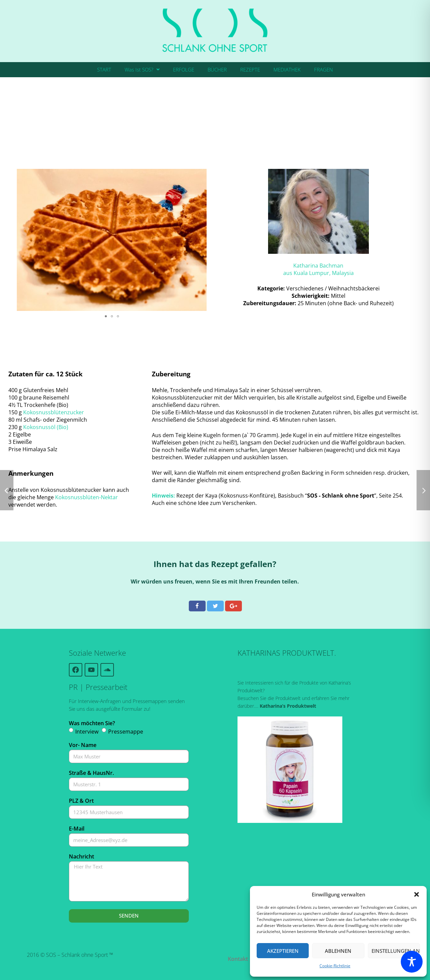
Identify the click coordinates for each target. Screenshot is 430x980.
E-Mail (77, 829)
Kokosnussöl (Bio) (46, 427)
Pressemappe (126, 732)
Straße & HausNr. (91, 773)
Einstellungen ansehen (396, 951)
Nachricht (81, 856)
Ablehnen (338, 951)
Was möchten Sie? (92, 723)
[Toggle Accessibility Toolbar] (412, 962)
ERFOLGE (184, 69)
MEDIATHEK (287, 69)
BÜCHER (217, 69)
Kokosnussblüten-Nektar (87, 497)
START (104, 69)
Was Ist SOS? (142, 69)
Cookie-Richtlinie (335, 966)
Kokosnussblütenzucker (54, 412)
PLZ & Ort (81, 801)
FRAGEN (324, 69)
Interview (87, 732)
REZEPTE (250, 69)
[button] (417, 894)
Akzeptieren (283, 951)
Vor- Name (83, 745)
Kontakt (238, 959)
